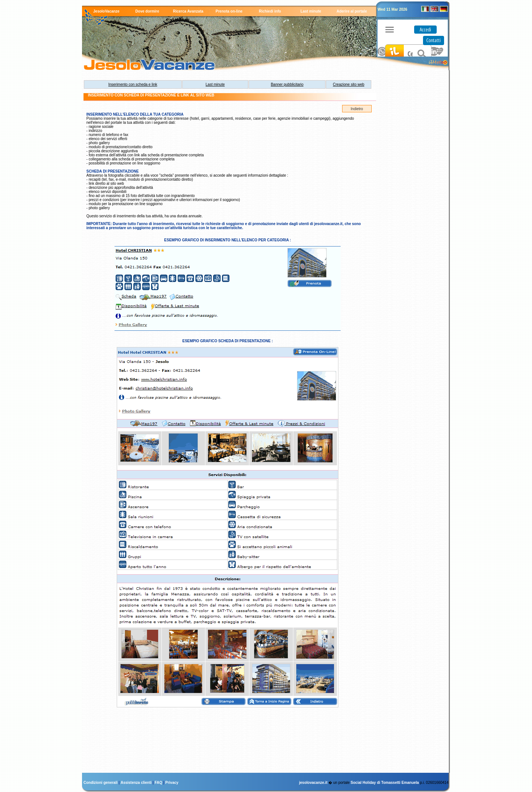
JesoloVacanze (106, 11)
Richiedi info (270, 11)
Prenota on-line (229, 11)
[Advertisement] (410, 187)
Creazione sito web (349, 84)
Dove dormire (147, 11)
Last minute (311, 11)
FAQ (159, 783)
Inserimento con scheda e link (133, 84)
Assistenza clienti (137, 783)
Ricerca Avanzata (188, 11)
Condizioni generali (101, 783)
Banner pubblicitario (287, 84)
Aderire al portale (352, 11)
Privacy (172, 783)
